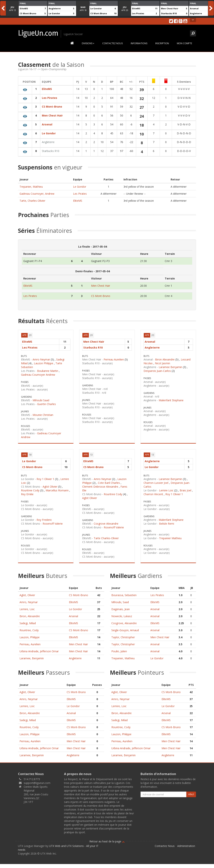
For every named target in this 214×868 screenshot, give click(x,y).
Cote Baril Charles (109, 483)
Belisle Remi (167, 524)
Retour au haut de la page (107, 841)
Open (193, 20)
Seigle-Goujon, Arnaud (125, 630)
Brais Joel (185, 490)
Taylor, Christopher (123, 637)
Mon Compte (184, 43)
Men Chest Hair (170, 8)
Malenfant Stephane (171, 400)
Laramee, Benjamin (32, 658)
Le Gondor (54, 13)
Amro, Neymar (29, 602)
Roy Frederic (44, 520)
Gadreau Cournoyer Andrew (38, 375)
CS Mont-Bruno (28, 13)
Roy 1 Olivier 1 (45, 479)
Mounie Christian (43, 415)
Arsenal (194, 8)
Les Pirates (138, 13)
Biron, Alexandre (30, 616)
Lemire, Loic (27, 609)
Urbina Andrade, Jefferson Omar (39, 651)
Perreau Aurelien (114, 359)
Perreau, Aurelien (30, 644)
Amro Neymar (41, 359)
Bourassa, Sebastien (124, 595)
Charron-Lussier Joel (156, 483)
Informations (139, 43)
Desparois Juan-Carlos (157, 371)
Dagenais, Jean (121, 609)
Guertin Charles (46, 404)
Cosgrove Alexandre (106, 524)
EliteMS (24, 8)
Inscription (162, 43)
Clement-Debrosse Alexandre (100, 487)
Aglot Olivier (50, 487)
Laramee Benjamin (170, 367)
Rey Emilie (27, 494)
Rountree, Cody (29, 630)
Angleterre (55, 8)
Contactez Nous (112, 43)
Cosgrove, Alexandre (124, 623)
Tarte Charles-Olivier (106, 538)
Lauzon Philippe (44, 363)
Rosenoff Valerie (53, 524)
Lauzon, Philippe (30, 637)
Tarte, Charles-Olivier (32, 201)
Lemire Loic (166, 490)
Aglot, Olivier (27, 595)
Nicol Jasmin (162, 363)
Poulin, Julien (119, 651)
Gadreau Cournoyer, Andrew (37, 194)
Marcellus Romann (57, 490)
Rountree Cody (30, 490)
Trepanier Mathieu (170, 538)
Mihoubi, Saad (120, 602)
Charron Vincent (153, 494)
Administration (186, 846)
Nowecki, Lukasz (122, 616)
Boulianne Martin (48, 371)
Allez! (191, 794)
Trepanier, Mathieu (31, 187)
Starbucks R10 (169, 13)
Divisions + (88, 43)
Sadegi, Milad (28, 623)
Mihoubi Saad (41, 400)
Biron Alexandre (165, 359)
